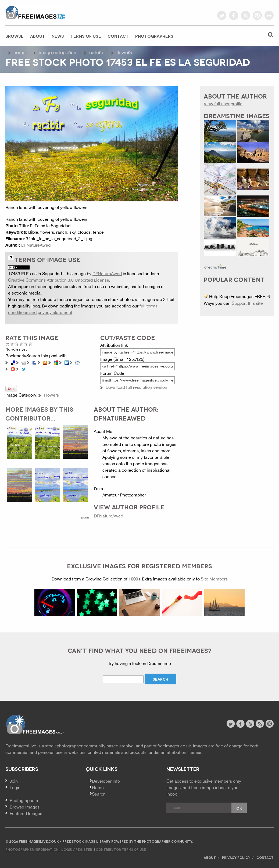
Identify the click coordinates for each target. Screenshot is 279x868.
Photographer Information (32, 849)
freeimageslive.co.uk (35, 12)
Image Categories (57, 52)
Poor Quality (12, 344)
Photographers (154, 36)
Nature (96, 52)
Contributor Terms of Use (121, 849)
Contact (118, 36)
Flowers (124, 52)
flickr (269, 15)
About (38, 36)
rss (245, 15)
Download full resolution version (136, 387)
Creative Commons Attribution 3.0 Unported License (59, 280)
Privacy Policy (236, 857)
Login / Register (77, 849)
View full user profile (223, 104)
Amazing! (31, 344)
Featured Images (26, 813)
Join (14, 781)
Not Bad (17, 344)
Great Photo (26, 344)
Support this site (247, 303)
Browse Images (25, 807)
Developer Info (106, 781)
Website (35, 724)
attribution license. (185, 752)
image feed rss (260, 724)
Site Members (214, 579)
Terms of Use (86, 36)
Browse (15, 36)
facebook (234, 15)
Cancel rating (8, 344)
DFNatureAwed (36, 245)
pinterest (257, 15)
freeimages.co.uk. (175, 746)
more (85, 517)
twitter (222, 15)
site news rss (250, 724)
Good (21, 344)
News (58, 36)
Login (15, 787)
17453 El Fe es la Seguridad (35, 274)
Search (99, 794)
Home (19, 52)
